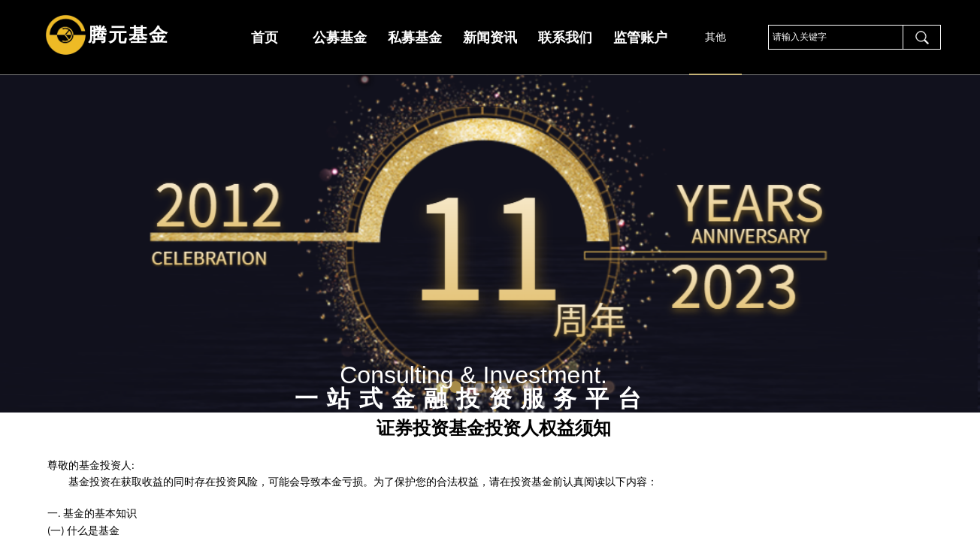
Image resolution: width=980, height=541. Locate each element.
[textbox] (836, 37)
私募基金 (415, 38)
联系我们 (565, 38)
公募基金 (340, 38)
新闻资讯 (490, 38)
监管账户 (640, 38)
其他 (715, 37)
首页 (265, 38)
